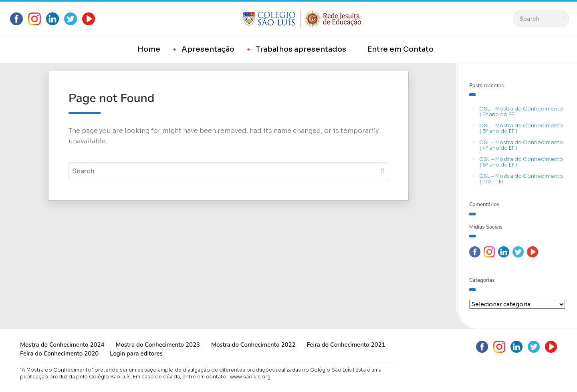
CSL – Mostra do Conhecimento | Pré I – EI (521, 179)
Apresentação (208, 49)
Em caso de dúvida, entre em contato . (181, 377)
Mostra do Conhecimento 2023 (157, 345)
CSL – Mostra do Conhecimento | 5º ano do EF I (521, 162)
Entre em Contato (400, 49)
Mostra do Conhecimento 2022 (253, 345)
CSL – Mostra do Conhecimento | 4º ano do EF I (521, 145)
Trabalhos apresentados (301, 49)
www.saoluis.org (250, 377)
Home (149, 49)
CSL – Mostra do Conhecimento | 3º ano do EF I (521, 128)
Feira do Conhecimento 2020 (59, 354)
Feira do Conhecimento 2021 (346, 345)
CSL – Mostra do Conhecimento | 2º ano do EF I (521, 112)
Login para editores (136, 354)
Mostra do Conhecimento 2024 (62, 345)
